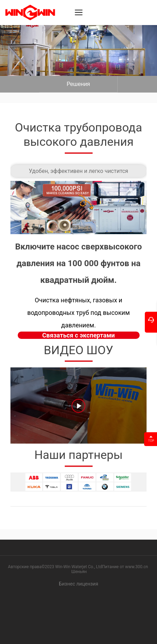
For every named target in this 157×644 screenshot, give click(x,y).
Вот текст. (78, 84)
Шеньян (79, 572)
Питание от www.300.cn (125, 567)
